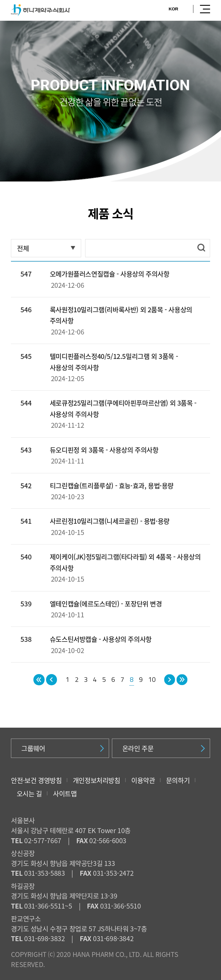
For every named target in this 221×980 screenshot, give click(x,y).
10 (152, 679)
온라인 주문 (164, 748)
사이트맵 (65, 793)
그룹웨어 (63, 748)
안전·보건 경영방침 (36, 780)
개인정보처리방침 (97, 780)
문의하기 (178, 780)
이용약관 (143, 780)
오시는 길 (29, 793)
